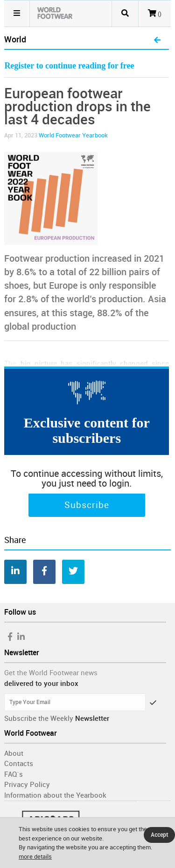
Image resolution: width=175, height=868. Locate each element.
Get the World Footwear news (51, 673)
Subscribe (87, 505)
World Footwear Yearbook (73, 135)
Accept (159, 835)
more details (35, 857)
